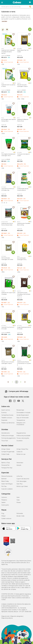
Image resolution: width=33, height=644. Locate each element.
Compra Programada (8, 452)
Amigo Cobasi (6, 449)
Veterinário (20, 463)
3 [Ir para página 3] (21, 382)
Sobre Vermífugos (7, 484)
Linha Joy (19, 476)
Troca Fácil (5, 441)
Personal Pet (5, 465)
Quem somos (6, 410)
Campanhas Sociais (7, 415)
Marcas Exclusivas (7, 476)
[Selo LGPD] (8, 556)
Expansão (4, 420)
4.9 (31, 48)
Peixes (19, 502)
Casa (18, 500)
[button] (2, 2)
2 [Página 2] (16, 382)
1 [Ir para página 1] (12, 382)
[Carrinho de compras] (30, 2)
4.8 (15, 83)
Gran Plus (19, 484)
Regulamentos (21, 433)
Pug (3, 513)
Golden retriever (6, 519)
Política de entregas (8, 436)
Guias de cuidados (7, 489)
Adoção (19, 465)
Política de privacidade (23, 436)
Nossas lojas (20, 410)
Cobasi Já (19, 452)
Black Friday (5, 481)
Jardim (3, 502)
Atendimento (6, 433)
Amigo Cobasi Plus (22, 449)
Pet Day (4, 486)
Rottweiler (20, 513)
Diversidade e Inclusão (23, 413)
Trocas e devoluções (23, 438)
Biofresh (4, 479)
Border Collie (20, 516)
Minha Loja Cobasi (22, 486)
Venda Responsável (23, 415)
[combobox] (16, 7)
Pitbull (3, 516)
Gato (18, 497)
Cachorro (4, 497)
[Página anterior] (8, 382)
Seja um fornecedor (23, 418)
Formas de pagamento (9, 438)
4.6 (31, 152)
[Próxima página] (25, 382)
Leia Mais (4, 21)
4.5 (15, 222)
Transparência (21, 420)
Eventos (4, 413)
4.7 (31, 83)
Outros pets (5, 505)
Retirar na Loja (21, 454)
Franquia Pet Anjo (7, 468)
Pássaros (4, 500)
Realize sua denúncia (8, 423)
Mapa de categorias (17, 616)
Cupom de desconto (23, 479)
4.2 (15, 360)
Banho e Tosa (6, 463)
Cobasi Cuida (5, 454)
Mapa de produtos (7, 618)
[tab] (3, 30)
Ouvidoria (19, 441)
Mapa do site (5, 616)
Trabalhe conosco (7, 418)
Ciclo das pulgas (21, 481)
